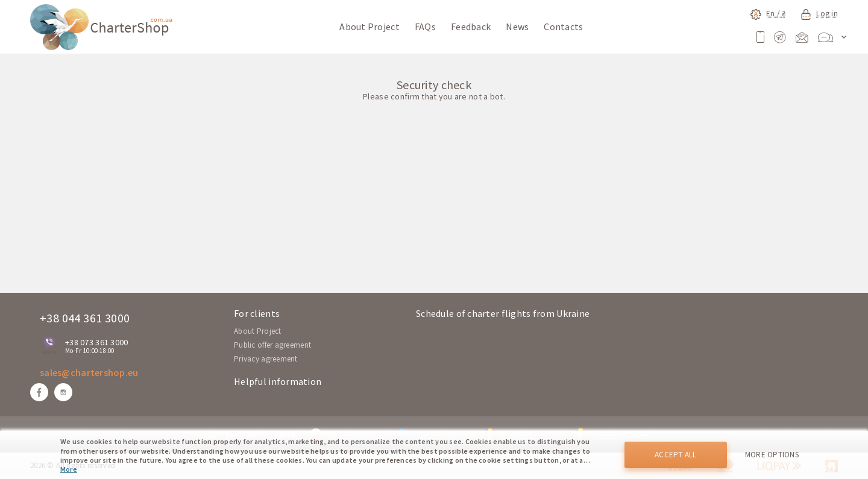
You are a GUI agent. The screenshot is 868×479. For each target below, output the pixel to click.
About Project (370, 27)
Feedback (471, 27)
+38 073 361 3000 (96, 342)
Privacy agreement (266, 359)
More (69, 469)
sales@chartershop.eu (89, 372)
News (517, 27)
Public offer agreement (272, 345)
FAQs (425, 27)
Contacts (563, 27)
